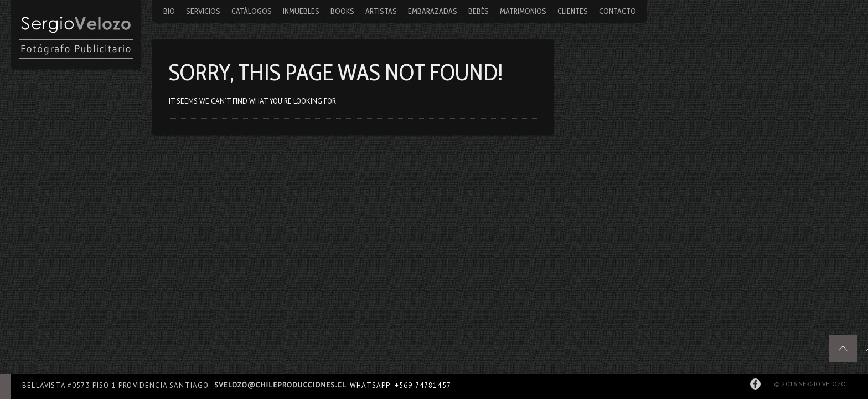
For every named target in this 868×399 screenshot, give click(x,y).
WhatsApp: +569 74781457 (401, 385)
